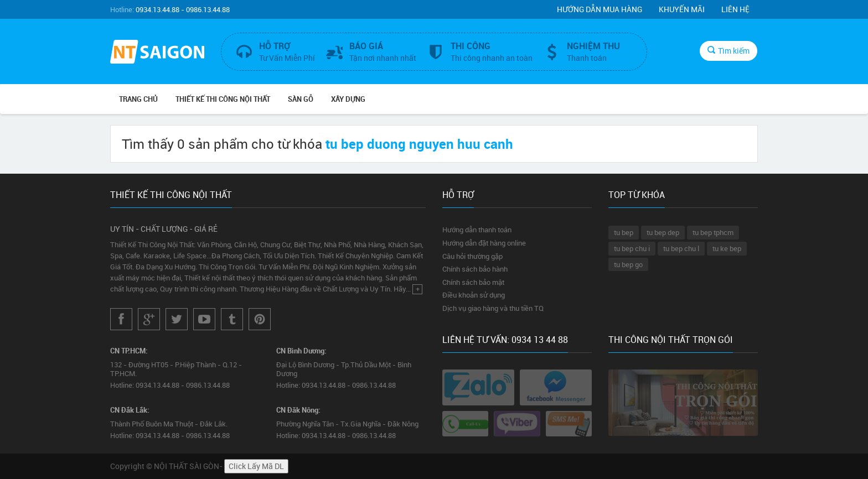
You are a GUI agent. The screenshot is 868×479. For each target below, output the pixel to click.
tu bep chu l (681, 248)
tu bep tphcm (713, 232)
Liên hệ (735, 9)
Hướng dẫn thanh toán (477, 230)
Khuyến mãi (682, 9)
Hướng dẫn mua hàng (600, 9)
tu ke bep (727, 248)
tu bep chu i (632, 248)
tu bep (624, 232)
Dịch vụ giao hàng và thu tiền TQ (493, 308)
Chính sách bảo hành (475, 269)
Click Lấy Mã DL (256, 466)
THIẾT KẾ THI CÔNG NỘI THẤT (223, 99)
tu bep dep (663, 232)
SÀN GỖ (301, 99)
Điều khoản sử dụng (474, 295)
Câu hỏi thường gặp (472, 256)
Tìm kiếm (728, 51)
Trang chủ (138, 99)
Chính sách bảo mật (473, 282)
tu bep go (628, 264)
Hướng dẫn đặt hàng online (484, 243)
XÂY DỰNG (348, 99)
